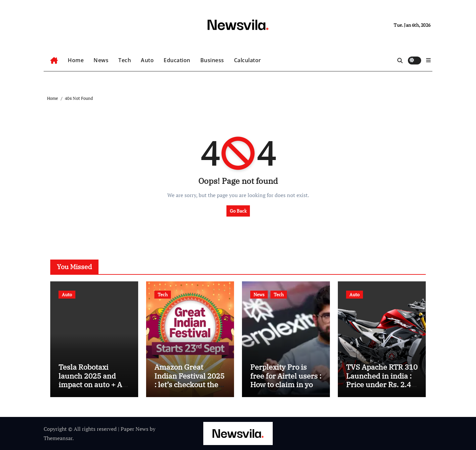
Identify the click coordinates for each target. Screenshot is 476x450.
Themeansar (58, 438)
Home (76, 60)
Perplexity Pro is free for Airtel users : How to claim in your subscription (286, 380)
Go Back (238, 211)
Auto (147, 60)
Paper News (135, 429)
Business (212, 60)
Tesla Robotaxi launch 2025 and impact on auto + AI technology (92, 380)
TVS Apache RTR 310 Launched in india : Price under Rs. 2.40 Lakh (382, 380)
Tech (125, 60)
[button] (428, 60)
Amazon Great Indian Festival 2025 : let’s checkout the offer (189, 380)
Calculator (248, 60)
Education (177, 60)
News (101, 60)
